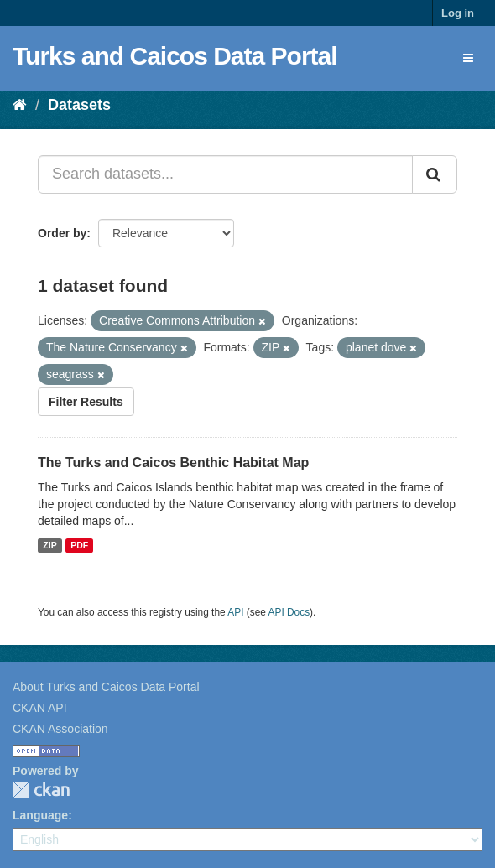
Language (40, 815)
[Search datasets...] (225, 174)
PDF (79, 545)
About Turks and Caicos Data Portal (106, 687)
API (235, 612)
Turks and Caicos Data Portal (175, 56)
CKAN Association (60, 729)
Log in (458, 13)
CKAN (41, 790)
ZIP (49, 545)
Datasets (79, 105)
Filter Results (86, 402)
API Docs (289, 612)
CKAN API (40, 708)
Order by (62, 233)
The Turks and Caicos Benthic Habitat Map (173, 463)
